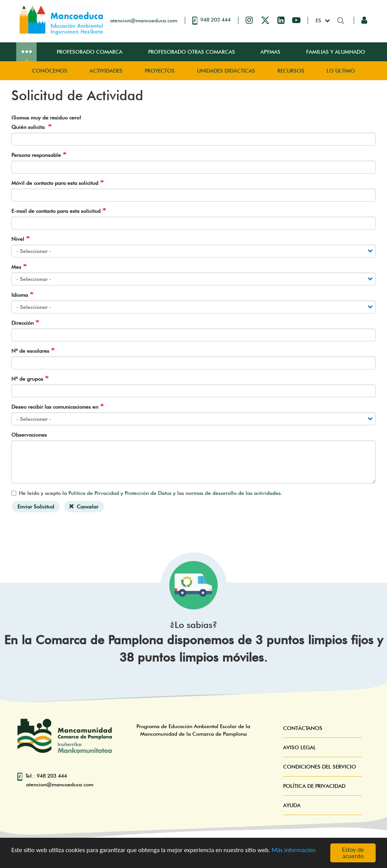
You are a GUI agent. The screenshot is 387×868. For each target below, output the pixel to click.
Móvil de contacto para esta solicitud (55, 183)
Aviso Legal (300, 747)
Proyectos (160, 71)
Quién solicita (29, 127)
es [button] (319, 20)
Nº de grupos (27, 379)
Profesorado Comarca (90, 52)
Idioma (20, 295)
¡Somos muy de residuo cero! (46, 118)
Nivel (18, 239)
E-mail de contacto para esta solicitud (56, 211)
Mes (16, 267)
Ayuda (292, 805)
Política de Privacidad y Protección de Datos (120, 493)
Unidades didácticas (226, 71)
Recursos (291, 71)
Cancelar (84, 507)
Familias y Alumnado (336, 52)
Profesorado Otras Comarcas (192, 52)
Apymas (270, 52)
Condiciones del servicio (320, 767)
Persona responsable (36, 155)
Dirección (22, 323)
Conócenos (50, 71)
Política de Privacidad (314, 786)
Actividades (106, 71)
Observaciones (29, 435)
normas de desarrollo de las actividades (233, 493)
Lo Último (341, 71)
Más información (294, 850)
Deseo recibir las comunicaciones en (55, 407)
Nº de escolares (30, 351)
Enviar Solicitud (36, 507)
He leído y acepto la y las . (147, 493)
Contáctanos (303, 728)
